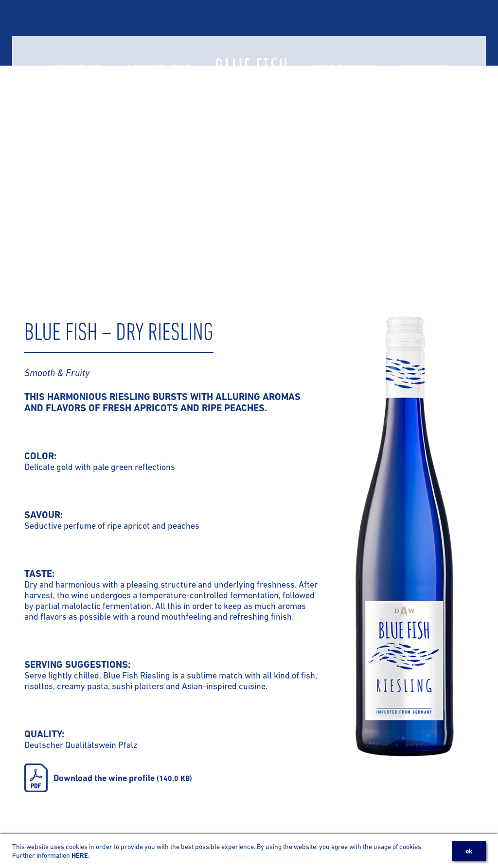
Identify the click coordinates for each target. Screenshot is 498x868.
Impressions (345, 33)
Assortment (158, 33)
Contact (424, 33)
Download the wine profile (123, 778)
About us (77, 33)
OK (469, 851)
